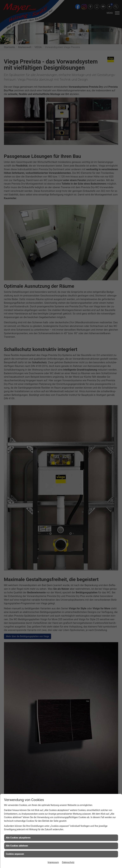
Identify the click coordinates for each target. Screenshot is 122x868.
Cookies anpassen (15, 854)
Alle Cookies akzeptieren (18, 838)
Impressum (53, 862)
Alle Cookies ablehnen (17, 846)
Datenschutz (68, 862)
